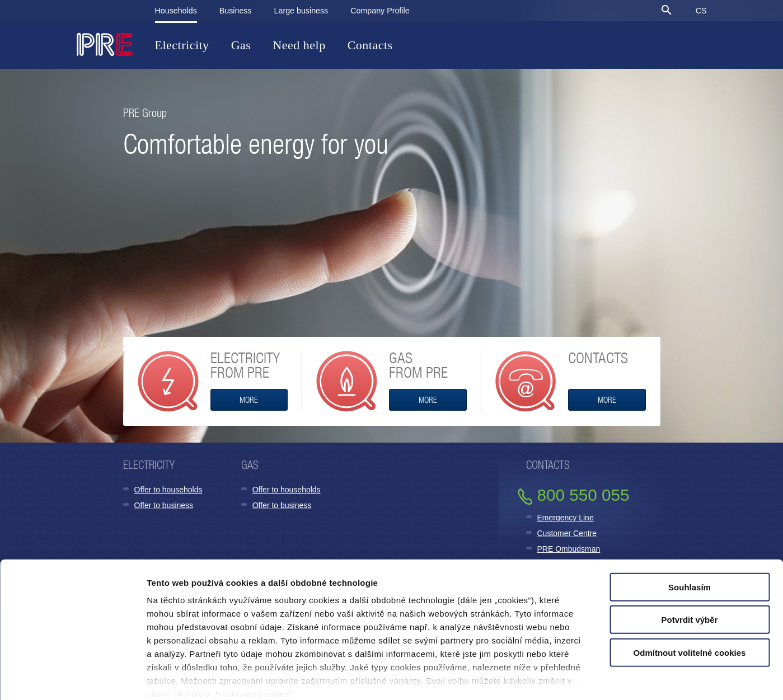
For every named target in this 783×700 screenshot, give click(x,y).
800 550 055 (583, 495)
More (607, 400)
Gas (241, 45)
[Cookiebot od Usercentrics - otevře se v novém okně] (72, 678)
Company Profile (380, 11)
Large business (301, 11)
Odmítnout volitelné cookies (690, 593)
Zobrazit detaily (572, 678)
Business (236, 11)
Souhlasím (690, 527)
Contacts (370, 45)
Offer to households (168, 490)
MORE (249, 400)
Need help (299, 45)
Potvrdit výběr (690, 560)
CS (701, 11)
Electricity (182, 45)
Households (176, 11)
